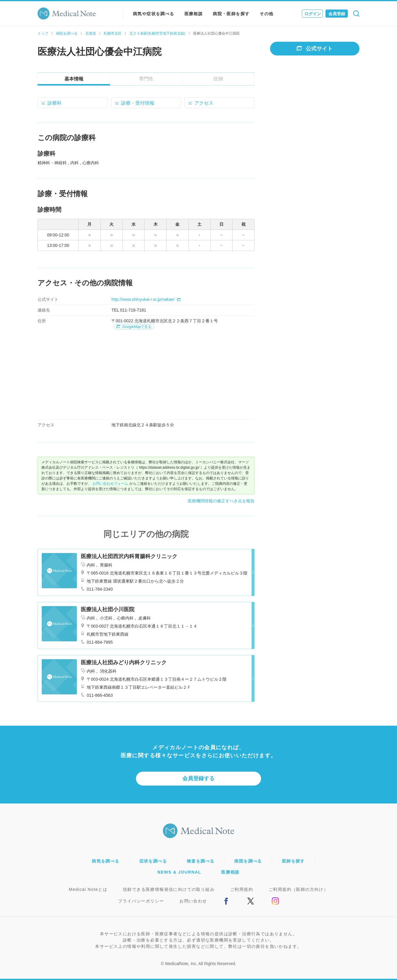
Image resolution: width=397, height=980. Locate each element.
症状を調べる (153, 861)
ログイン (313, 14)
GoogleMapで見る (134, 327)
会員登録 (337, 14)
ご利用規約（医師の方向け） (298, 889)
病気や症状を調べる (154, 14)
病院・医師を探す (231, 14)
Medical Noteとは (88, 889)
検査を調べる (201, 861)
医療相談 (194, 14)
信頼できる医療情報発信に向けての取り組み (169, 889)
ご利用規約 (242, 889)
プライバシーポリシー (141, 901)
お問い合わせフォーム (110, 484)
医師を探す (293, 861)
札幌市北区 (113, 33)
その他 (266, 14)
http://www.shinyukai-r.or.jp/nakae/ (146, 299)
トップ (43, 33)
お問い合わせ (193, 901)
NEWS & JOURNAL (179, 872)
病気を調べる (106, 861)
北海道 (91, 33)
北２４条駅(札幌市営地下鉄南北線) (157, 33)
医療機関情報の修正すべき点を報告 (221, 501)
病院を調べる (67, 33)
